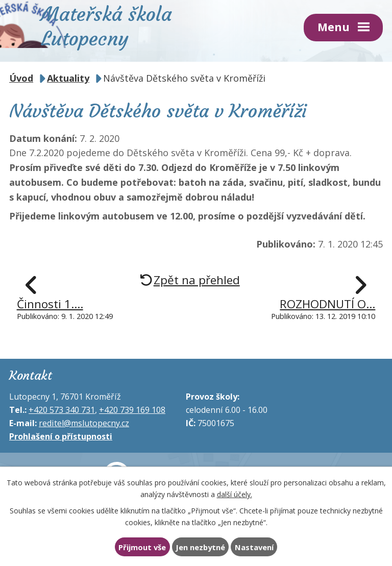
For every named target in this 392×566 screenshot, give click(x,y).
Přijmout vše (142, 547)
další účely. (235, 494)
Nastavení (254, 547)
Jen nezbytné (200, 547)
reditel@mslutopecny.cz (84, 423)
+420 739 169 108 (132, 410)
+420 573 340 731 (62, 410)
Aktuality (68, 78)
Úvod (21, 78)
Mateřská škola (106, 25)
